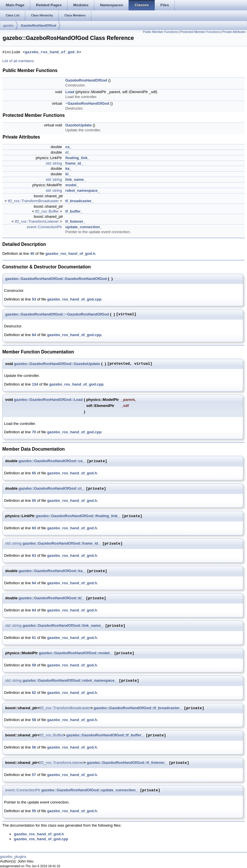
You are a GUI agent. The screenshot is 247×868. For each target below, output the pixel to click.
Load (70, 92)
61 (34, 638)
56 (34, 747)
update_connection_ (84, 227)
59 (34, 665)
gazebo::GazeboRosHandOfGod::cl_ (51, 489)
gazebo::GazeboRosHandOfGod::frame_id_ (61, 544)
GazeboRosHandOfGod (38, 25)
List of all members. (19, 61)
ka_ (69, 168)
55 (34, 811)
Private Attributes (234, 32)
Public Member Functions (160, 32)
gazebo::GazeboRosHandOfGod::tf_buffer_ (105, 735)
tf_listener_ (75, 221)
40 (32, 254)
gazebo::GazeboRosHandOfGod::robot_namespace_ (70, 681)
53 (34, 299)
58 (34, 720)
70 (34, 432)
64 (34, 335)
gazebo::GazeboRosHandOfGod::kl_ (51, 598)
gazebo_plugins (13, 857)
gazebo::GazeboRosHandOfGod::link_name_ (63, 626)
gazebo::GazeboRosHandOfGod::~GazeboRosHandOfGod (57, 314)
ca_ (69, 147)
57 (34, 775)
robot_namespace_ (83, 190)
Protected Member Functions (200, 32)
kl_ (68, 174)
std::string (54, 163)
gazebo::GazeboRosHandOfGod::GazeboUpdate (57, 364)
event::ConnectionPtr (44, 227)
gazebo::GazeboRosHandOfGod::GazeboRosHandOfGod (56, 279)
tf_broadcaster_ (80, 201)
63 (34, 555)
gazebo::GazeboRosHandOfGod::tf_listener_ (127, 763)
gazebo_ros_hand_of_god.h (52, 52)
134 (35, 384)
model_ (72, 185)
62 (34, 693)
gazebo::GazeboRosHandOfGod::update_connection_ (90, 790)
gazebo (8, 25)
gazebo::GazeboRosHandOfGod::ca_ (51, 461)
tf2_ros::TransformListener (37, 221)
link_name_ (76, 179)
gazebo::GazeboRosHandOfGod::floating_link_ (78, 516)
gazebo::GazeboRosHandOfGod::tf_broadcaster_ (138, 708)
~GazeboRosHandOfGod (87, 103)
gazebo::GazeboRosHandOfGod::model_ (75, 653)
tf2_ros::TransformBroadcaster (33, 201)
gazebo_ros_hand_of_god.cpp (74, 299)
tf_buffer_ (74, 211)
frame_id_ (74, 163)
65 (34, 473)
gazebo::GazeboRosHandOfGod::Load (48, 400)
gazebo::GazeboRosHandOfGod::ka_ (51, 571)
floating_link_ (78, 158)
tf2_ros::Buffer (47, 211)
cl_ (68, 152)
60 (34, 528)
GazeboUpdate (79, 125)
